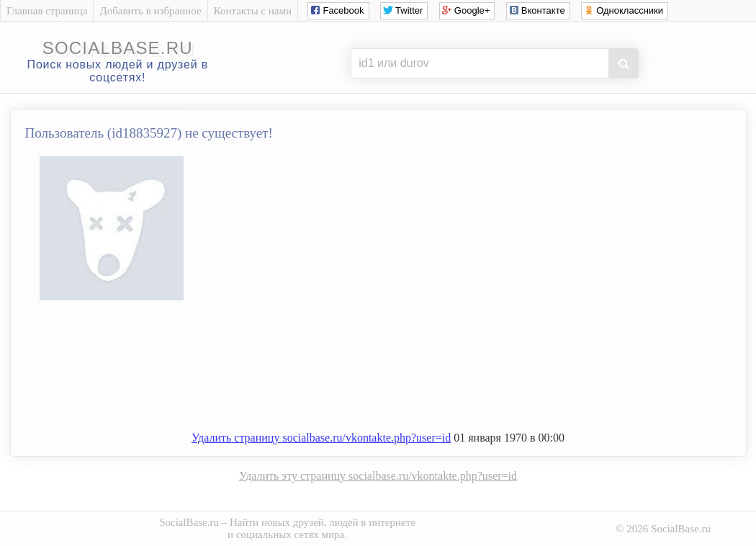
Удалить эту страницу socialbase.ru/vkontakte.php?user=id (378, 476)
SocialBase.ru (189, 522)
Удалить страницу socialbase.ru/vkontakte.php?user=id (321, 438)
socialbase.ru (118, 48)
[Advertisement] (392, 372)
